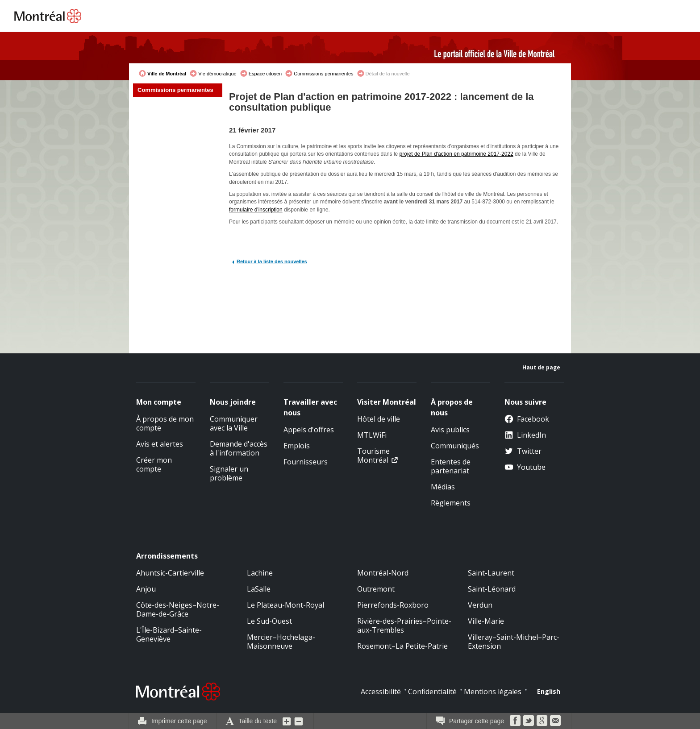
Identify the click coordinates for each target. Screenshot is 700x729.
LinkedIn (525, 435)
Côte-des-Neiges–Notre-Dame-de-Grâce (178, 609)
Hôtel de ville (379, 419)
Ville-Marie (486, 621)
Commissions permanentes (323, 74)
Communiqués (455, 446)
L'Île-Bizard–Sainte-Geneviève (169, 634)
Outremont (376, 589)
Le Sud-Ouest (269, 621)
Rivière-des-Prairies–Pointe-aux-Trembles (404, 625)
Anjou (146, 589)
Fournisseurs (306, 462)
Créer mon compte (154, 464)
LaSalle (259, 589)
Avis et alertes (160, 444)
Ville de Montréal (167, 74)
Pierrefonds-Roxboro (393, 605)
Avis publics (450, 430)
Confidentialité (432, 692)
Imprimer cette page (179, 721)
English (549, 691)
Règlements (451, 503)
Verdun (480, 605)
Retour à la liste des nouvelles (272, 261)
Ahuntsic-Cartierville (170, 573)
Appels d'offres (309, 430)
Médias (443, 487)
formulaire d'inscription (256, 210)
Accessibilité (381, 692)
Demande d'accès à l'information (239, 448)
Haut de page (541, 367)
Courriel (555, 721)
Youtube (525, 467)
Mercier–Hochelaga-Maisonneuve (281, 642)
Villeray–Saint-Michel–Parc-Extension (514, 642)
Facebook (527, 419)
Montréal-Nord (383, 573)
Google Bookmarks (542, 721)
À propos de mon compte (165, 423)
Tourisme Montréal (373, 456)
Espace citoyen (265, 74)
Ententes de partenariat (451, 466)
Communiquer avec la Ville (234, 423)
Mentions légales (493, 692)
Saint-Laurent (491, 573)
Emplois (297, 446)
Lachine (260, 573)
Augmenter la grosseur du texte (287, 721)
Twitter (523, 451)
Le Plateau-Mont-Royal (285, 605)
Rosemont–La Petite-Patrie (402, 646)
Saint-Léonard (492, 589)
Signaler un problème (229, 473)
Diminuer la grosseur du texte (299, 721)
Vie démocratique (217, 74)
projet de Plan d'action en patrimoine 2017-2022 (456, 154)
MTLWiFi (372, 435)
